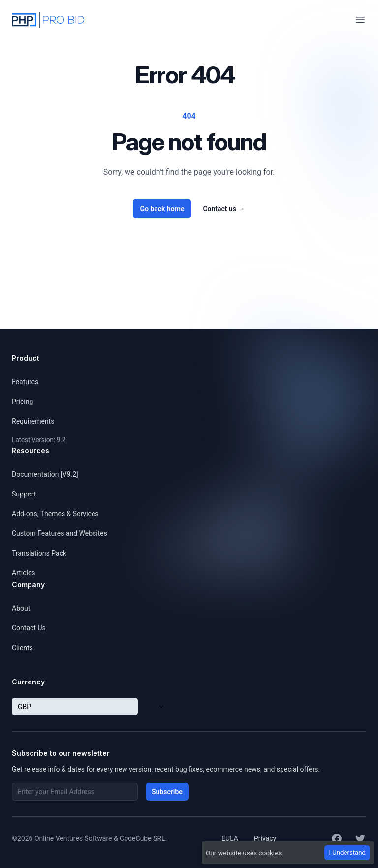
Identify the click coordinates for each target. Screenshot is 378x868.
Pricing (22, 402)
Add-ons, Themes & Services (55, 514)
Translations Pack (39, 553)
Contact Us (29, 628)
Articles (24, 573)
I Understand (347, 852)
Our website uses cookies (244, 853)
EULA (230, 838)
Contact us (224, 209)
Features (25, 382)
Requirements (33, 421)
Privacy (265, 838)
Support (24, 494)
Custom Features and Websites (60, 533)
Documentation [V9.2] (45, 474)
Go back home (162, 209)
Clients (22, 648)
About (21, 608)
